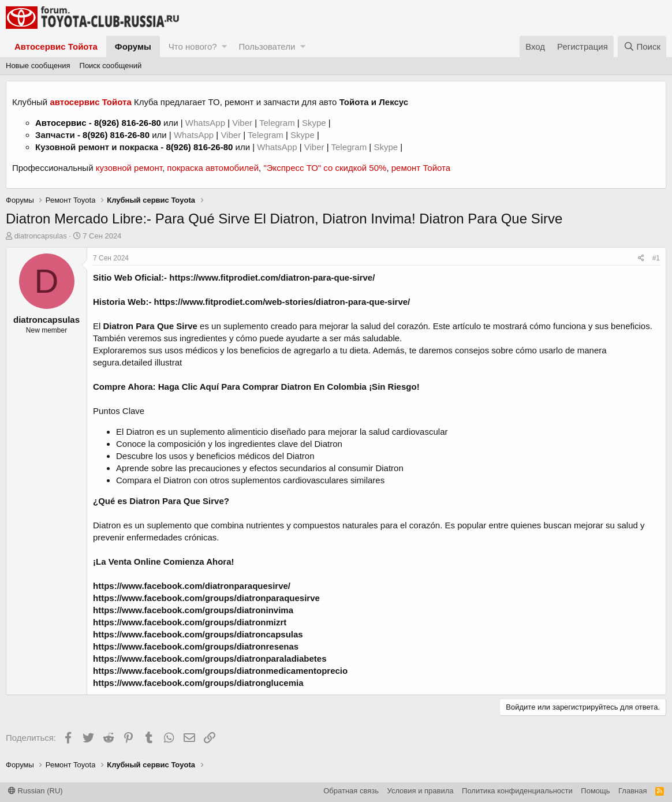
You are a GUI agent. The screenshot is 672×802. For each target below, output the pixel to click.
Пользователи (267, 46)
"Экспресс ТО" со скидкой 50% (325, 168)
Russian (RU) (36, 791)
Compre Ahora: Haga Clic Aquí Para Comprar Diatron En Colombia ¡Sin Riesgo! (256, 387)
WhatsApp (206, 123)
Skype (315, 123)
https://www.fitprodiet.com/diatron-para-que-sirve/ (272, 277)
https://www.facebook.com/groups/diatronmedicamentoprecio (220, 671)
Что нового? (193, 46)
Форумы (133, 46)
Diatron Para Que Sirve (150, 326)
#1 (656, 258)
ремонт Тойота (421, 168)
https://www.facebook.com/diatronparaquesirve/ (192, 586)
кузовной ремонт (129, 168)
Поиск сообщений (111, 66)
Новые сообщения (38, 66)
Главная (632, 791)
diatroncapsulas (41, 236)
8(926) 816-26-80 (128, 123)
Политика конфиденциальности (517, 791)
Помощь (595, 791)
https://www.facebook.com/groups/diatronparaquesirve (206, 598)
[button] (224, 46)
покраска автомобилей (213, 168)
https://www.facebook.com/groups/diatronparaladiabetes (210, 659)
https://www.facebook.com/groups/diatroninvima (193, 610)
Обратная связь (351, 791)
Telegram (278, 123)
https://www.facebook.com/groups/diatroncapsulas (198, 634)
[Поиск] (642, 46)
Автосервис (61, 123)
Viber (242, 123)
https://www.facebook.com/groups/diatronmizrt (190, 622)
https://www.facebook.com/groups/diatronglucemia (198, 683)
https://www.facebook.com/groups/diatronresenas (196, 646)
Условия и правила (421, 791)
